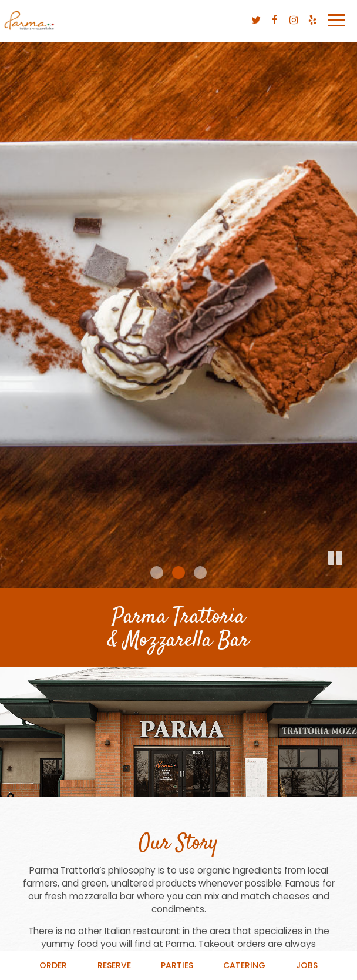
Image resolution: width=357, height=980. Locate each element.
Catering (244, 965)
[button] (348, 579)
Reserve (114, 965)
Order (53, 965)
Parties (177, 965)
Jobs (307, 965)
